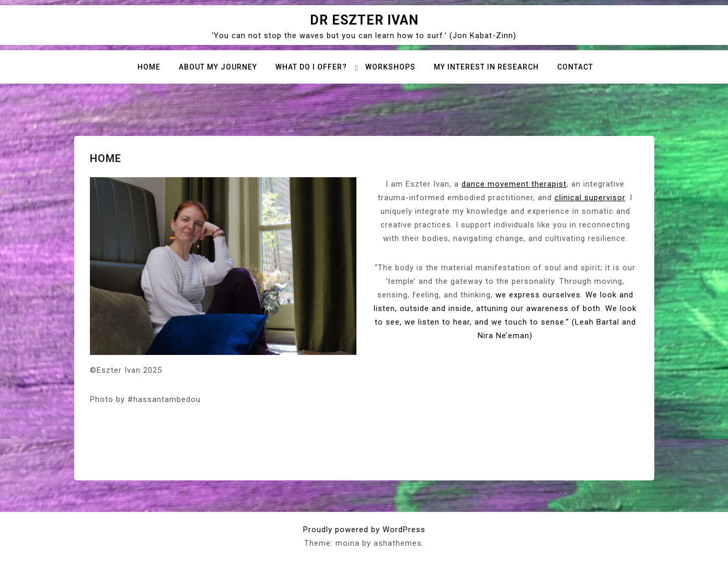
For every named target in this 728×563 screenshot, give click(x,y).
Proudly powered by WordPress (364, 530)
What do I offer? (311, 67)
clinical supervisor (590, 198)
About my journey (218, 67)
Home (149, 67)
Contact (575, 67)
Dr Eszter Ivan (364, 20)
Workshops (390, 67)
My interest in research (486, 67)
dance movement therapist (514, 184)
